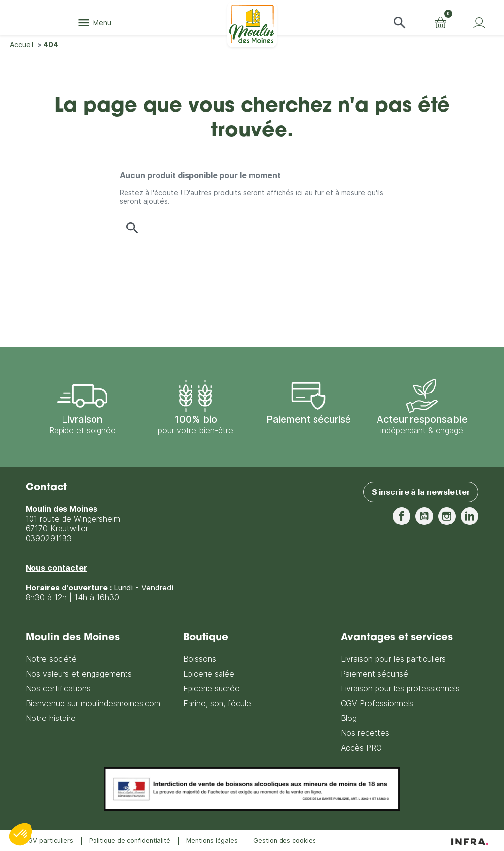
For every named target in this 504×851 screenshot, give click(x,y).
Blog (349, 718)
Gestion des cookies (285, 840)
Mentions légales (212, 840)
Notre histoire (51, 718)
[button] (400, 23)
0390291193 (49, 538)
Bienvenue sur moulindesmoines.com (93, 703)
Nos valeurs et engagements (79, 674)
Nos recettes (365, 733)
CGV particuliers (48, 840)
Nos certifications (58, 688)
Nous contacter (56, 568)
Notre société (51, 659)
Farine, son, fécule (217, 703)
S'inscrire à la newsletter (421, 492)
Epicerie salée (209, 674)
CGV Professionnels (377, 703)
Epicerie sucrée (211, 688)
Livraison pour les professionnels (400, 688)
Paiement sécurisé (374, 674)
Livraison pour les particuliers (393, 659)
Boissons (200, 659)
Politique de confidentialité (130, 840)
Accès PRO (361, 748)
